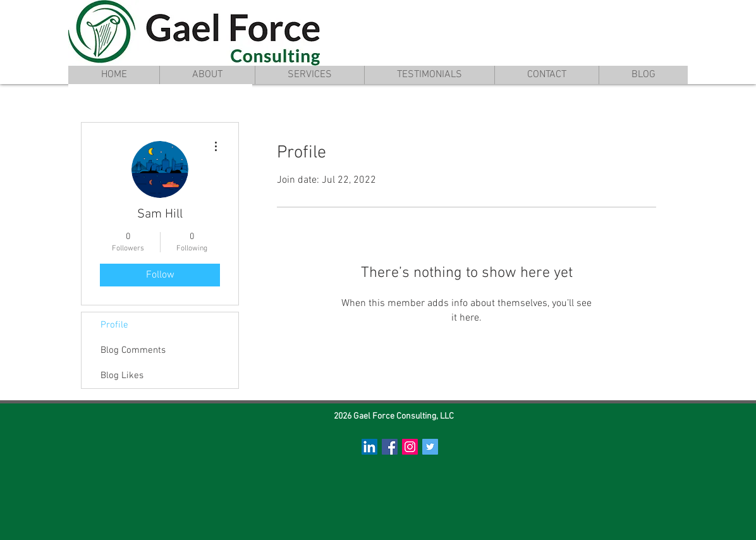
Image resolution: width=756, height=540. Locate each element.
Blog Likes (122, 376)
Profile (114, 325)
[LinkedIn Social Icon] (369, 447)
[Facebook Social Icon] (390, 447)
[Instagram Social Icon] (410, 447)
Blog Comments (133, 350)
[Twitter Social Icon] (430, 447)
